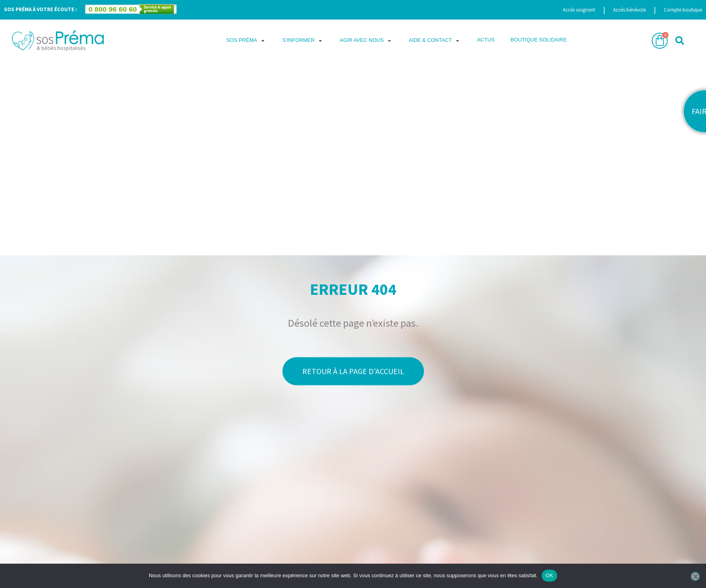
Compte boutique (683, 10)
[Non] (695, 576)
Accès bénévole (629, 10)
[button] (246, 41)
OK (549, 575)
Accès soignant (579, 10)
